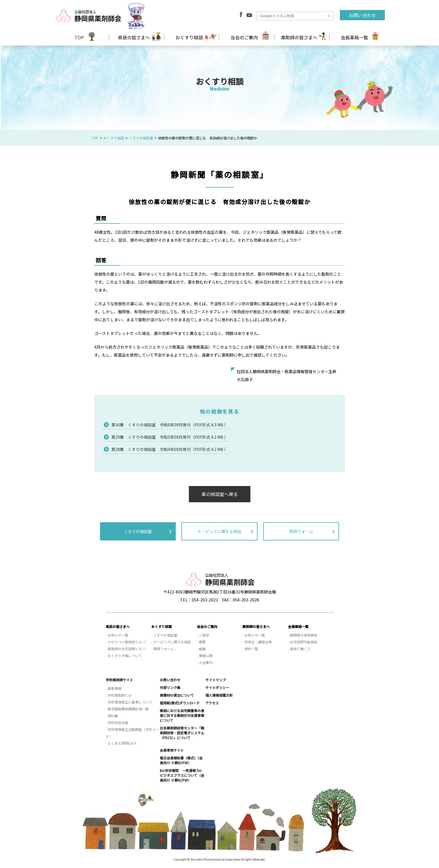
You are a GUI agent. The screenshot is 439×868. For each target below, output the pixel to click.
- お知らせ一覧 (117, 635)
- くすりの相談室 (164, 635)
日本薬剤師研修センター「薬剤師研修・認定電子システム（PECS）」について (182, 733)
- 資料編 (112, 716)
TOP (79, 37)
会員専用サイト (172, 750)
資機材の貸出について (177, 695)
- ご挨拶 (203, 635)
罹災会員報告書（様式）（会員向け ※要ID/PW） (181, 760)
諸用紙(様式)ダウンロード (180, 703)
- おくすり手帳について (124, 655)
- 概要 (201, 642)
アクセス (212, 703)
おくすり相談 (114, 138)
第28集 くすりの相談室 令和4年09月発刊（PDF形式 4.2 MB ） (170, 449)
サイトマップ (216, 680)
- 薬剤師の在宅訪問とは (124, 649)
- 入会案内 (205, 662)
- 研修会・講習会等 (257, 642)
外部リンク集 (170, 687)
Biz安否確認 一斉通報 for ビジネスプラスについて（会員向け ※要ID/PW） (182, 775)
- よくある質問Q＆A (121, 743)
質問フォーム (301, 531)
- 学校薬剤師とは (119, 695)
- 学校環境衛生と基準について (129, 702)
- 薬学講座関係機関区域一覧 (127, 709)
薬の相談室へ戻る (220, 494)
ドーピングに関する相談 (219, 531)
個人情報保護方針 (219, 695)
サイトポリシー (217, 687)
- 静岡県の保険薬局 (303, 635)
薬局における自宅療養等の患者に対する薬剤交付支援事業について (182, 715)
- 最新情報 (114, 688)
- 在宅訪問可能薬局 (303, 642)
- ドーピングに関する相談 (171, 642)
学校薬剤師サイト (119, 680)
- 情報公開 (205, 655)
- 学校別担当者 (117, 722)
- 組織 (201, 649)
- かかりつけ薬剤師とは (124, 642)
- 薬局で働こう (299, 649)
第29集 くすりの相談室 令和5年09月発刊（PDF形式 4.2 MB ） (170, 437)
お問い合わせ (362, 15)
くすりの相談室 (141, 138)
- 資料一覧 (250, 649)
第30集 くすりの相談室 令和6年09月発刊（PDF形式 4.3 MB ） (170, 425)
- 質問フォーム (163, 649)
